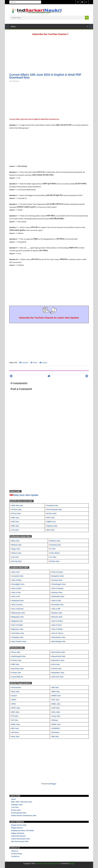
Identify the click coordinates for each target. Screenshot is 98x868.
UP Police (15, 732)
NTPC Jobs (16, 708)
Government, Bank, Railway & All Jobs (48, 864)
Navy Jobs (15, 737)
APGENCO (56, 728)
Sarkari (14, 696)
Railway (55, 720)
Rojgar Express (17, 828)
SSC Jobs (56, 700)
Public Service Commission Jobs (24, 815)
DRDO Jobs (56, 696)
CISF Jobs (56, 708)
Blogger (53, 784)
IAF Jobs (15, 720)
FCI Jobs (15, 716)
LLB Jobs (15, 807)
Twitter (34, 363)
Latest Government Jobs (21, 839)
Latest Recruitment (18, 836)
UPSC (14, 704)
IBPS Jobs (56, 692)
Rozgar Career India (19, 825)
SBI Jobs (55, 687)
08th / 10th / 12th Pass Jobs (22, 802)
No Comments (14, 81)
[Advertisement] (49, 54)
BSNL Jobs (16, 724)
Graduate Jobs (17, 805)
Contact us (15, 856)
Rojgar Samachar (18, 833)
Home (13, 799)
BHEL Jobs (56, 704)
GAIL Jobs (56, 712)
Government (16, 687)
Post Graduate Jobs (19, 813)
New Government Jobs (20, 841)
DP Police (56, 732)
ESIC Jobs (15, 712)
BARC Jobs (56, 724)
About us (15, 851)
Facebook (24, 363)
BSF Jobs (15, 728)
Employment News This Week (22, 831)
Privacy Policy (17, 854)
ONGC (14, 700)
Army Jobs (56, 716)
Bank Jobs (16, 692)
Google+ (44, 363)
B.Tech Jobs (16, 810)
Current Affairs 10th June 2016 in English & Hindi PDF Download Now (45, 76)
